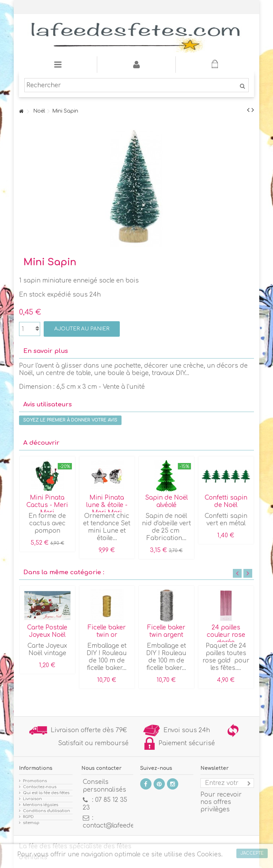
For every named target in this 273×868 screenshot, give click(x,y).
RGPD (28, 817)
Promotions (35, 781)
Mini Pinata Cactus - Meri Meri (47, 505)
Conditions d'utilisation (46, 811)
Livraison (32, 799)
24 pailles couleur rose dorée (226, 635)
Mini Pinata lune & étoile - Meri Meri (107, 505)
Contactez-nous (40, 787)
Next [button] (248, 573)
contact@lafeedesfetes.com (125, 826)
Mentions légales (41, 805)
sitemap (31, 823)
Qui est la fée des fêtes (46, 793)
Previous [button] (237, 573)
